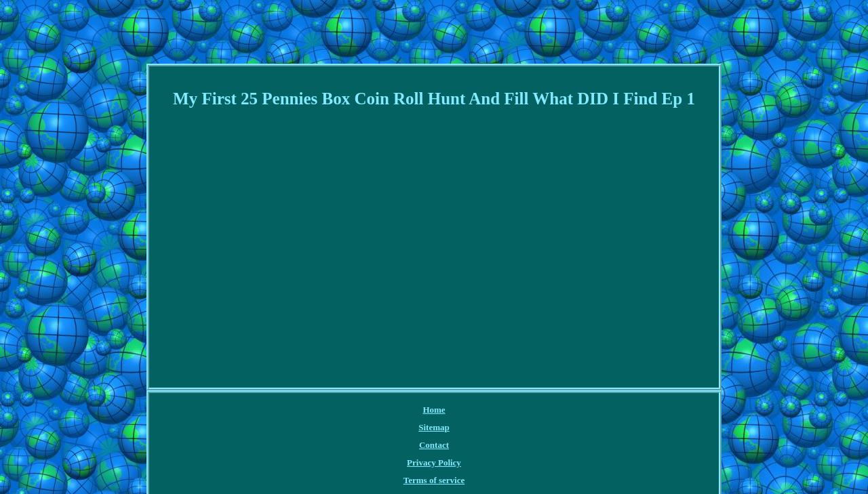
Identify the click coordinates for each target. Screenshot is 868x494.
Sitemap (434, 427)
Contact (434, 445)
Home (434, 410)
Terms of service (434, 480)
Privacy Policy (434, 462)
